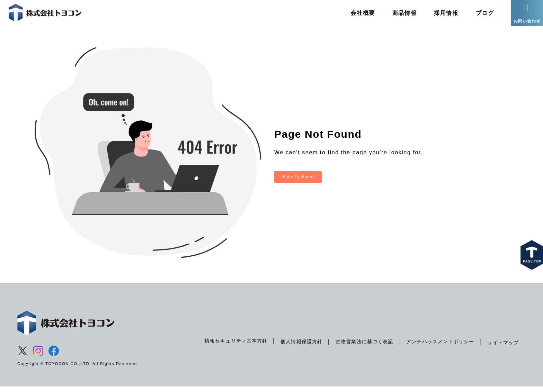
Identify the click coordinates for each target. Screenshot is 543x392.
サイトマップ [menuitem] (502, 348)
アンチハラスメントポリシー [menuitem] (438, 347)
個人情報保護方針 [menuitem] (295, 347)
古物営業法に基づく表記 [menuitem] (360, 347)
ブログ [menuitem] (478, 15)
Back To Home (300, 182)
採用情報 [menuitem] (440, 15)
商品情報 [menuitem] (398, 15)
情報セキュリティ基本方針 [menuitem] (228, 346)
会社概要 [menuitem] (356, 15)
